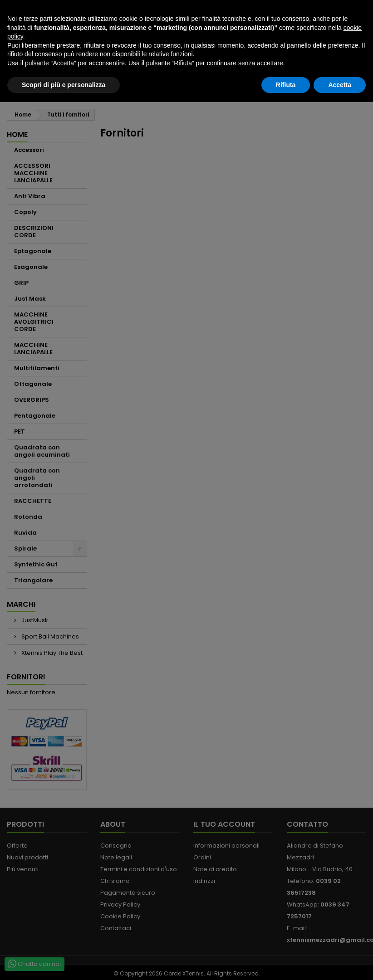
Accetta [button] (340, 962)
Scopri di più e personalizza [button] (64, 962)
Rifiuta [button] (286, 962)
